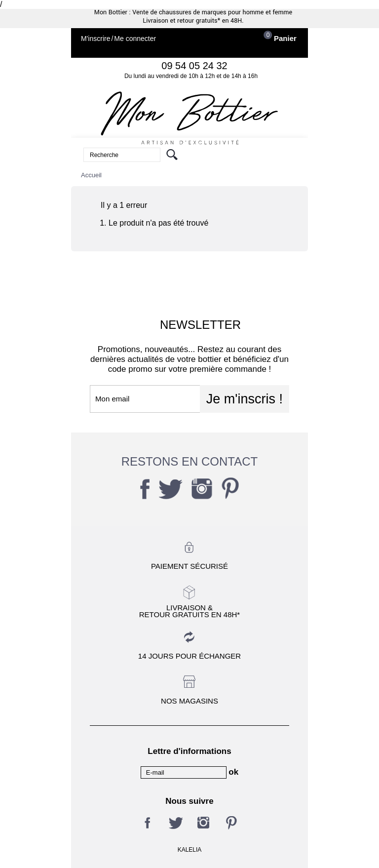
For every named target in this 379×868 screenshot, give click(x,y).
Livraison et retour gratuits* (181, 21)
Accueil (91, 175)
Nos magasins (189, 701)
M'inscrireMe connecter (118, 39)
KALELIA (190, 850)
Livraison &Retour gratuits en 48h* (189, 611)
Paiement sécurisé (189, 566)
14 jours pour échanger (189, 656)
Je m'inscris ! (245, 399)
